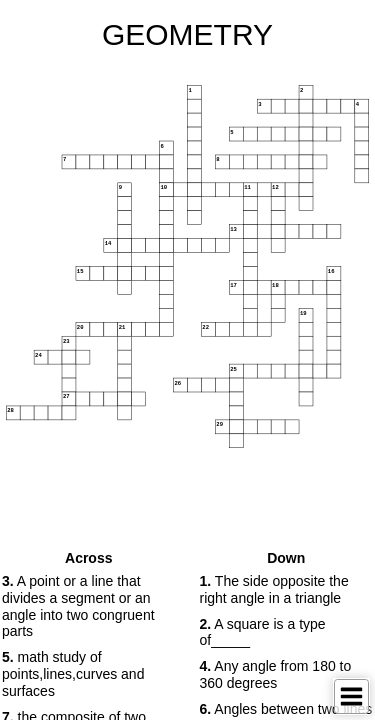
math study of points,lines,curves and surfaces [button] (73, 674)
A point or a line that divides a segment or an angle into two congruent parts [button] (78, 606)
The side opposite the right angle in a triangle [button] (274, 589)
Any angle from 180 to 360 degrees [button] (276, 674)
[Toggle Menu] (351, 696)
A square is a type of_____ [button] (263, 632)
